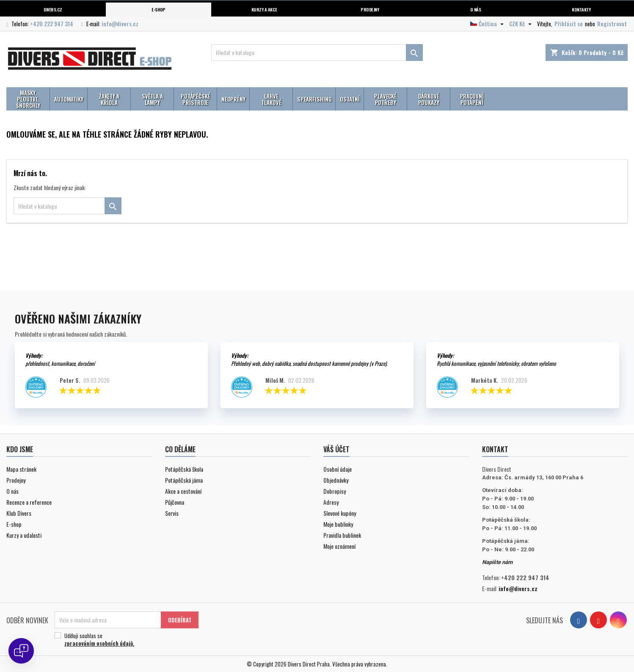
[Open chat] (21, 651)
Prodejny (370, 9)
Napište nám (497, 562)
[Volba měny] (521, 24)
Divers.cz (53, 9)
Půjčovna (175, 502)
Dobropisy (335, 491)
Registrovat (612, 24)
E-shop (158, 9)
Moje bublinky (338, 524)
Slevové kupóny (340, 513)
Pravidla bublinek (342, 535)
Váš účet (336, 449)
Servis (172, 513)
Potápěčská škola (184, 469)
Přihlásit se (569, 24)
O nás (475, 9)
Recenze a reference (29, 502)
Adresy (331, 502)
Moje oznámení (339, 546)
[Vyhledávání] (317, 53)
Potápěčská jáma (184, 480)
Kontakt (495, 449)
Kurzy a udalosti (24, 535)
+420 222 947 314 (52, 24)
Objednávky (336, 480)
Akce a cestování (183, 491)
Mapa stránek (21, 469)
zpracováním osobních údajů (99, 643)
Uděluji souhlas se (125, 639)
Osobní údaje (338, 469)
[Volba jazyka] (488, 24)
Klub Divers (19, 513)
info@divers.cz (120, 24)
